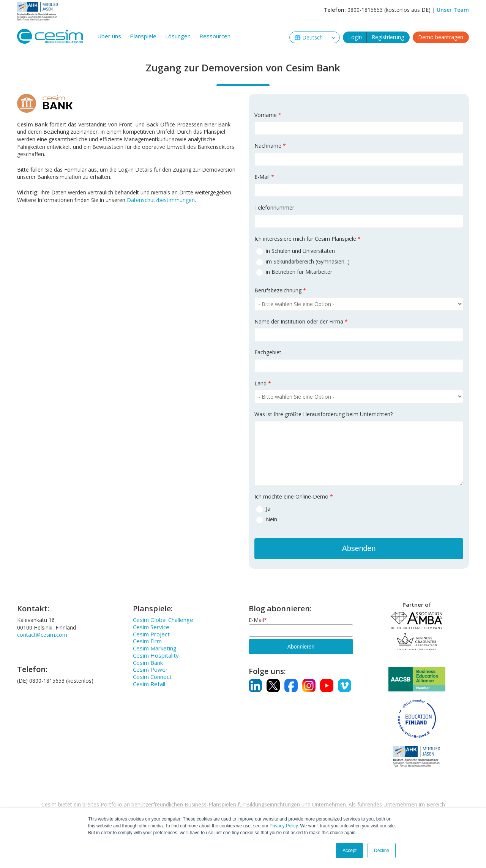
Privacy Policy (284, 826)
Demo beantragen (441, 36)
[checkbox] (359, 261)
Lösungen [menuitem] (178, 36)
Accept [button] (350, 851)
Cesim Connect (152, 677)
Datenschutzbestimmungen (161, 200)
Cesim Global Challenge (163, 620)
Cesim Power (150, 670)
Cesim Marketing (155, 648)
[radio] (359, 251)
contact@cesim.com (42, 635)
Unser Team (453, 10)
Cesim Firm (147, 641)
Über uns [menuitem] (109, 36)
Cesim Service (151, 627)
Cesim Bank (148, 663)
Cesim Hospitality (156, 655)
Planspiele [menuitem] (143, 36)
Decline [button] (382, 851)
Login (355, 36)
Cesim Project (151, 634)
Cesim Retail (149, 684)
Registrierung (388, 36)
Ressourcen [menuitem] (215, 36)
